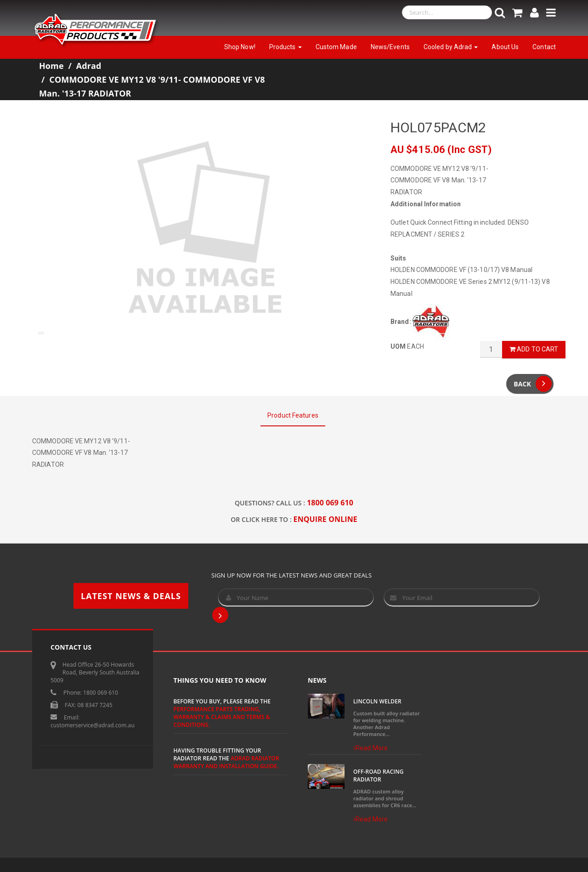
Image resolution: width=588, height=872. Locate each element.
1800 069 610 (330, 503)
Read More (370, 748)
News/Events (390, 47)
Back (533, 384)
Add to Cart (534, 349)
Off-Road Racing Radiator (379, 776)
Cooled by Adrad (451, 47)
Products (286, 47)
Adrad (89, 66)
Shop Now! (240, 47)
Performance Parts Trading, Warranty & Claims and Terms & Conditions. (222, 717)
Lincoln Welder (377, 701)
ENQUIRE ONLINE (325, 519)
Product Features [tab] (293, 415)
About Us (505, 47)
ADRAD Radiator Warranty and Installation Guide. (226, 762)
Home (51, 66)
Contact (544, 47)
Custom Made (336, 47)
